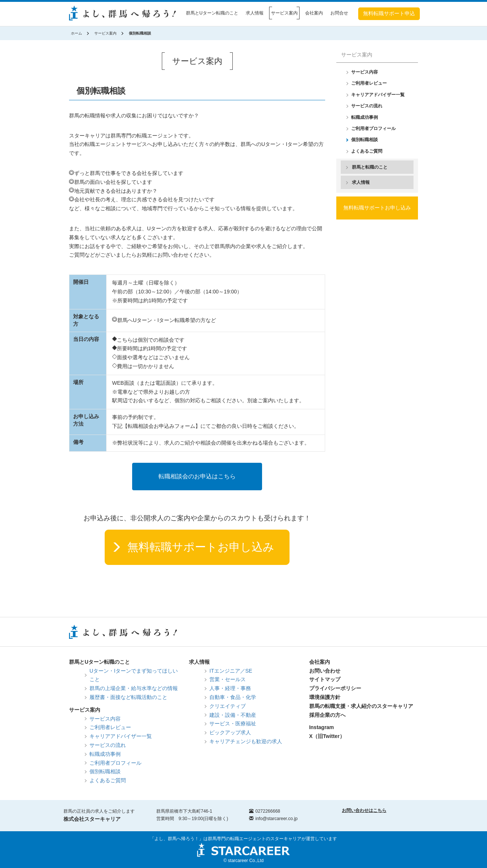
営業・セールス (228, 679)
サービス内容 (365, 72)
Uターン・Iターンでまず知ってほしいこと (134, 675)
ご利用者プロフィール (373, 129)
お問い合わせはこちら (364, 810)
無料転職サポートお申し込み (201, 547)
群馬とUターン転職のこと (212, 13)
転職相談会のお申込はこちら (197, 476)
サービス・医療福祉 (233, 724)
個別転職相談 (365, 140)
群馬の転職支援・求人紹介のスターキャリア (361, 706)
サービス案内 (284, 13)
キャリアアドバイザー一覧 (378, 95)
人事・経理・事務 (230, 688)
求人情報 (255, 13)
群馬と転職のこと (370, 167)
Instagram (322, 727)
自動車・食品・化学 (233, 697)
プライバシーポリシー (335, 688)
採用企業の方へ (327, 715)
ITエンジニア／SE (231, 671)
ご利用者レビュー (369, 83)
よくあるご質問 (367, 151)
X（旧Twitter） (327, 736)
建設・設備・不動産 (233, 715)
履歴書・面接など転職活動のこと (128, 697)
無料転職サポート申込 (389, 13)
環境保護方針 (325, 697)
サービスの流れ (367, 106)
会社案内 (314, 13)
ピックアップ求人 (230, 732)
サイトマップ (325, 679)
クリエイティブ (228, 706)
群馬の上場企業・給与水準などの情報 (134, 688)
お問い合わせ (325, 671)
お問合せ (339, 13)
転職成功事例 (365, 117)
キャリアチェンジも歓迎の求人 (246, 741)
